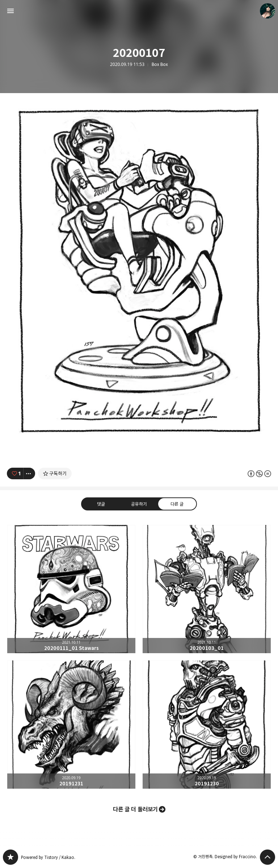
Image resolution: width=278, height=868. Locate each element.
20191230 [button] (207, 725)
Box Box (160, 64)
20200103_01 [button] (207, 589)
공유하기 (139, 504)
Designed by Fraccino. (236, 857)
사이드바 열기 (10, 11)
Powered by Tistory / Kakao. (48, 857)
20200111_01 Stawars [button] (71, 589)
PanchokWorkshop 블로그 (10, 857)
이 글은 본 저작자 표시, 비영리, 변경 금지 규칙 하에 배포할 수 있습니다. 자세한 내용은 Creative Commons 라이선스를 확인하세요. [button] (259, 474)
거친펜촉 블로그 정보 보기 (268, 11)
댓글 (101, 504)
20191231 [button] (71, 725)
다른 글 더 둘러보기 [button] (135, 809)
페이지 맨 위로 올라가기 (268, 857)
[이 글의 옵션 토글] (29, 473)
